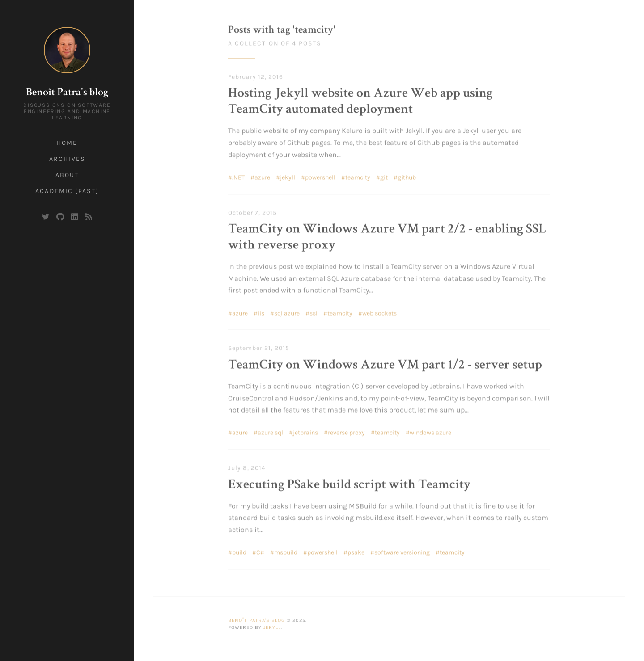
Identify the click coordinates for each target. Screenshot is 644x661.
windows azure (430, 431)
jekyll (288, 176)
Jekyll (272, 626)
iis (261, 311)
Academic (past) (67, 191)
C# (260, 551)
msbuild (286, 551)
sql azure (287, 311)
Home (67, 143)
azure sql (270, 431)
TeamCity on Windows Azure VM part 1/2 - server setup (385, 364)
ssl (314, 311)
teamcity (358, 176)
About (67, 175)
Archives (67, 159)
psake (356, 551)
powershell (320, 176)
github (407, 176)
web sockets (379, 311)
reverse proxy (346, 431)
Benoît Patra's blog (67, 93)
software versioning (402, 551)
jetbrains (305, 431)
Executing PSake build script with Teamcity (349, 484)
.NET (238, 176)
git (384, 176)
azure (262, 176)
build (239, 551)
